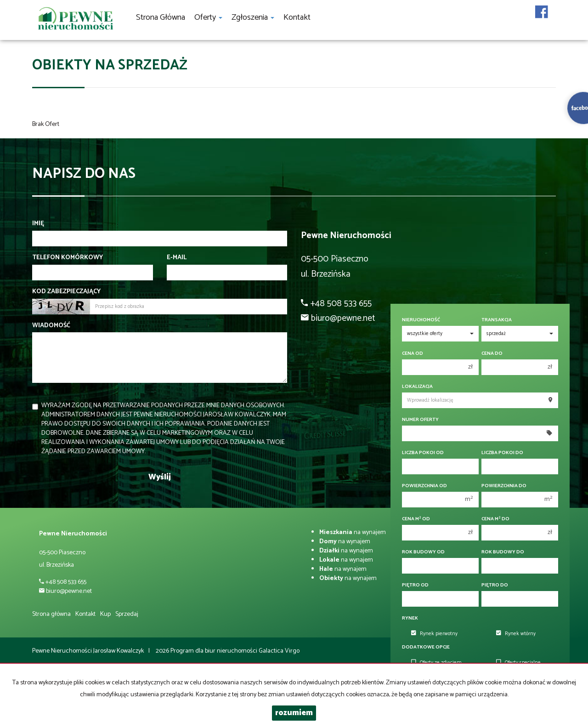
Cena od (413, 354)
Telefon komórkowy (68, 258)
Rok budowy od (423, 552)
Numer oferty (420, 420)
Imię (38, 224)
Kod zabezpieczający (66, 292)
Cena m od (416, 519)
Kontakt (297, 17)
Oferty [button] (208, 17)
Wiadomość (51, 326)
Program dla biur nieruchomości (215, 651)
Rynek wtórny (516, 634)
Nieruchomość (421, 320)
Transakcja (497, 320)
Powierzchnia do (504, 486)
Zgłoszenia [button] (253, 17)
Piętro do (495, 585)
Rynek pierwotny (434, 634)
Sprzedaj (127, 614)
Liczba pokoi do (502, 453)
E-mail (177, 258)
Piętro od (415, 585)
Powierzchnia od (424, 486)
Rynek (410, 618)
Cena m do (495, 519)
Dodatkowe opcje (426, 647)
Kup (105, 614)
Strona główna (161, 17)
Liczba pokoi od (423, 453)
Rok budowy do (503, 552)
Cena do (492, 354)
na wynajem (353, 532)
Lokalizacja (417, 387)
